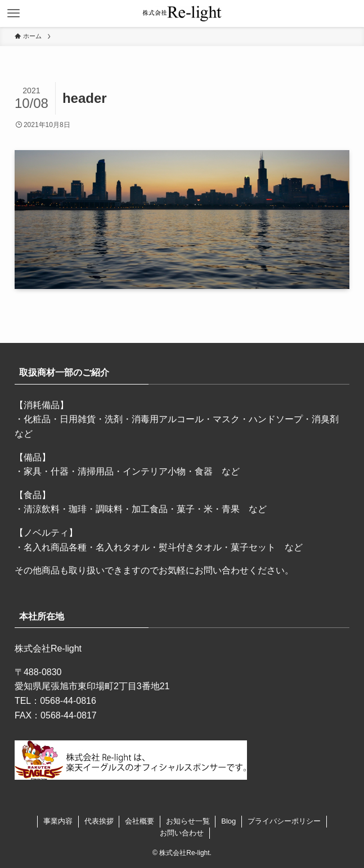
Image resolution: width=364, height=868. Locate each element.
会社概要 (140, 821)
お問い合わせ (182, 833)
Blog (228, 821)
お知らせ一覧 (188, 821)
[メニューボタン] (14, 13)
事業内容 (58, 821)
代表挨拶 (99, 821)
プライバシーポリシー (284, 821)
